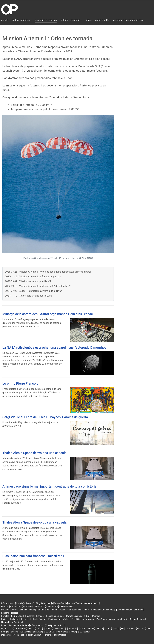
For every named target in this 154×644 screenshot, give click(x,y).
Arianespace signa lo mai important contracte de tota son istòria (49, 486)
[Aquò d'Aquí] (59, 603)
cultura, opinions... (22, 20)
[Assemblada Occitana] (12, 622)
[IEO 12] (140, 629)
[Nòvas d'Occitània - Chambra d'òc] (83, 603)
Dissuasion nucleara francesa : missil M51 (33, 556)
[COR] (40, 629)
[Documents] (37, 625)
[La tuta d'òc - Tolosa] (47, 610)
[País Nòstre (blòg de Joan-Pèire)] (112, 619)
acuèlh (5, 20)
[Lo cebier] (26, 619)
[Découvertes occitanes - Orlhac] (74, 610)
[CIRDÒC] (49, 629)
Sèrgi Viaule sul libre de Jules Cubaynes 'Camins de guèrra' (45, 417)
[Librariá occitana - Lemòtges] (130, 610)
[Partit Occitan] (40, 619)
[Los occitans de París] (19, 625)
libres (89, 20)
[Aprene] (131, 629)
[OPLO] (109, 629)
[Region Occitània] (137, 619)
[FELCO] (32, 629)
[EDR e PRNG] (67, 607)
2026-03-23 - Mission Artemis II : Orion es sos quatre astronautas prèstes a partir (48, 272)
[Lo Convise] (26, 632)
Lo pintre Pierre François (20, 384)
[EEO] (123, 629)
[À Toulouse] (19, 635)
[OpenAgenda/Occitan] (66, 632)
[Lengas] (40, 616)
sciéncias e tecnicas (46, 20)
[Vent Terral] (28, 607)
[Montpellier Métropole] (56, 635)
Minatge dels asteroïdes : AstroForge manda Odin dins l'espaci (48, 314)
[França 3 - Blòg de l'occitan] (39, 603)
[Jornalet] (20, 603)
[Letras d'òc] (53, 607)
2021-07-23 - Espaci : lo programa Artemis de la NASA (34, 291)
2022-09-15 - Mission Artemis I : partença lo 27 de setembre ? (38, 286)
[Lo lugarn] (15, 619)
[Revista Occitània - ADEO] (78, 616)
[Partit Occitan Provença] (83, 619)
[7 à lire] (15, 632)
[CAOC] (83, 629)
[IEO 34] (91, 629)
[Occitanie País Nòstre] (59, 619)
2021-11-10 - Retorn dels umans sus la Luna (28, 296)
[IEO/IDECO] (40, 607)
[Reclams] (30, 616)
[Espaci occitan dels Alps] (103, 610)
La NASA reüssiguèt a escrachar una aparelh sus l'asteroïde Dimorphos (54, 348)
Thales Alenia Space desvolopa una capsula (35, 453)
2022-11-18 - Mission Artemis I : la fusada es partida (33, 277)
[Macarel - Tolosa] (9, 613)
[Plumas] (96, 616)
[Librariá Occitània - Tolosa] (23, 610)
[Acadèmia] (72, 629)
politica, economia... (71, 20)
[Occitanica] (60, 629)
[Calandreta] (21, 629)
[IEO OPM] (49, 632)
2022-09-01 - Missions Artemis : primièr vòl (28, 281)
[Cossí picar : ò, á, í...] (55, 625)
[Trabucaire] (15, 607)
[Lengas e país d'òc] (55, 616)
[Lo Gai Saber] (17, 616)
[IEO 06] (100, 629)
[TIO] (12, 629)
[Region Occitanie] (35, 635)
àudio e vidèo (102, 20)
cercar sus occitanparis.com (128, 20)
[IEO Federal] (84, 632)
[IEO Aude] (38, 632)
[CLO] (116, 629)
